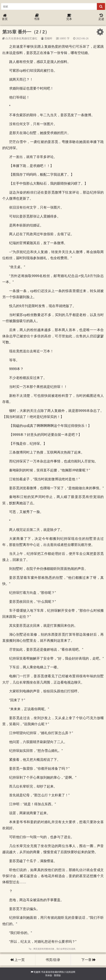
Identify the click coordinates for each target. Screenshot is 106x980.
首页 (5, 17)
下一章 (89, 960)
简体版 (49, 975)
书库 (37, 17)
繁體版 (57, 975)
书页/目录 (53, 960)
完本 (69, 17)
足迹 (101, 17)
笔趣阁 (37, 972)
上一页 (17, 960)
